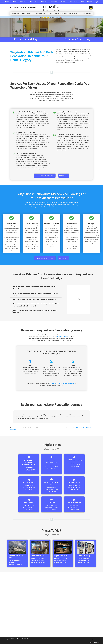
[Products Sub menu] (37, 2)
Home (7, 2)
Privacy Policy (93, 639)
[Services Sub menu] (26, 2)
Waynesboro (29, 460)
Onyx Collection (87, 14)
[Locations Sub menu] (77, 2)
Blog (82, 2)
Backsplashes (15, 14)
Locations (73, 2)
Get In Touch (64, 176)
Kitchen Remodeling (75, 14)
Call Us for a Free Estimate (45, 176)
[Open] (91, 8)
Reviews (64, 2)
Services (22, 2)
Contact (90, 2)
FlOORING (50, 14)
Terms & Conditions (94, 642)
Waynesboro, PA (27, 469)
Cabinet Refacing (40, 14)
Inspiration (54, 2)
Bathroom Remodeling (27, 14)
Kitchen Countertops (61, 14)
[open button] (97, 2)
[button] (36, 288)
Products (33, 2)
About (14, 2)
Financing (44, 2)
